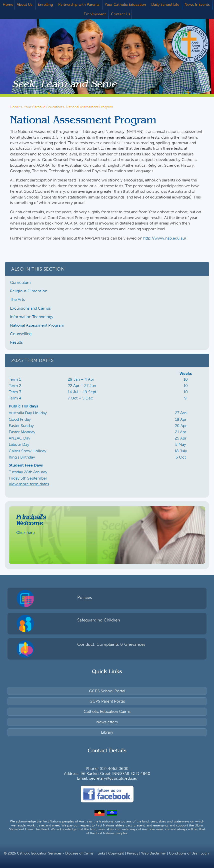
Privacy (133, 853)
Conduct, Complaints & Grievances (111, 644)
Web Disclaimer (154, 853)
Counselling (21, 334)
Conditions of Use (183, 853)
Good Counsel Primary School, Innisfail (183, 44)
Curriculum (20, 282)
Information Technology (32, 317)
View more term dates (29, 484)
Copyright (116, 853)
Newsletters (107, 722)
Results (16, 342)
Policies (85, 597)
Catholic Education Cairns (107, 711)
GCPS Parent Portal (107, 701)
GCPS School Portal (107, 691)
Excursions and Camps (30, 308)
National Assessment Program (37, 325)
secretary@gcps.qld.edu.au (113, 778)
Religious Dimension (29, 291)
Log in (205, 853)
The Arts (17, 299)
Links (101, 853)
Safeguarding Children (99, 620)
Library (107, 732)
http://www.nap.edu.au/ (165, 238)
